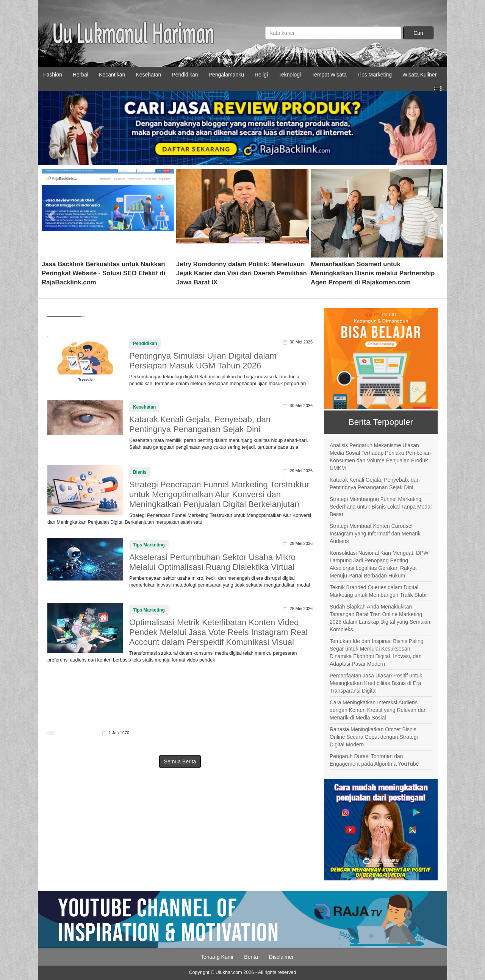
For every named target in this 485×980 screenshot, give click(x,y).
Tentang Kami (217, 957)
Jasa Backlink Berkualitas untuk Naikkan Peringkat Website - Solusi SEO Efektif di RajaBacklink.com (103, 273)
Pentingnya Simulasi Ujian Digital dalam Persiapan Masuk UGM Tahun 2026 (203, 361)
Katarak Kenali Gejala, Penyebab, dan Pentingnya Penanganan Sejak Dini (200, 424)
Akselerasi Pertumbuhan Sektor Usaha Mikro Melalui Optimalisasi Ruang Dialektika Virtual (212, 562)
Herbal (81, 75)
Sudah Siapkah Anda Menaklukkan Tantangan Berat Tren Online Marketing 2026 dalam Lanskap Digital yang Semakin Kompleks (380, 618)
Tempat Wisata (329, 75)
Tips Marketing (375, 75)
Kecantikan (112, 75)
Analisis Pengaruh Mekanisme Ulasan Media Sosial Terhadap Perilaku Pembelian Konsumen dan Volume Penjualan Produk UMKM (380, 457)
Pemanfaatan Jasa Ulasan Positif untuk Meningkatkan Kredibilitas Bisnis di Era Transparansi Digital (376, 683)
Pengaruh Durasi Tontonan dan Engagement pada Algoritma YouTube (374, 760)
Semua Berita (180, 762)
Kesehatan (148, 75)
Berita (251, 957)
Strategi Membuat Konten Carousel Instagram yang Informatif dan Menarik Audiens (375, 534)
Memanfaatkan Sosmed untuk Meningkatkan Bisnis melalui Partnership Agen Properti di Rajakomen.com (373, 273)
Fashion (53, 75)
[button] (52, 213)
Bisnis (140, 472)
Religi (261, 75)
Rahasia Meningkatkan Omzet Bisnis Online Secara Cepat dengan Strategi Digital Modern (374, 737)
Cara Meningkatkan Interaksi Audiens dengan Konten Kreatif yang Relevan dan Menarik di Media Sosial (378, 710)
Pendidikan (185, 75)
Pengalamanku (226, 75)
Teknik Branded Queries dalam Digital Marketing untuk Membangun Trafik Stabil (379, 591)
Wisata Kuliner (419, 75)
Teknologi (290, 75)
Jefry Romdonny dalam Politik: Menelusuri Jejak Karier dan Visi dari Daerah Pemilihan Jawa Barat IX (242, 273)
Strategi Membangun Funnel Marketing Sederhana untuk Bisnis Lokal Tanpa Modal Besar (381, 507)
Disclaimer (281, 957)
